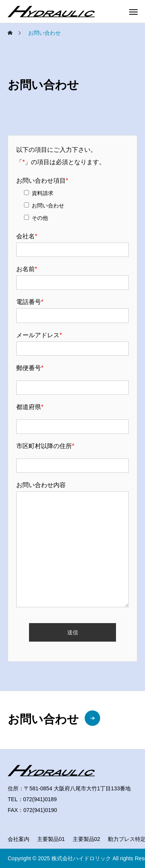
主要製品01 (51, 839)
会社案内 (19, 839)
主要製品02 (87, 839)
